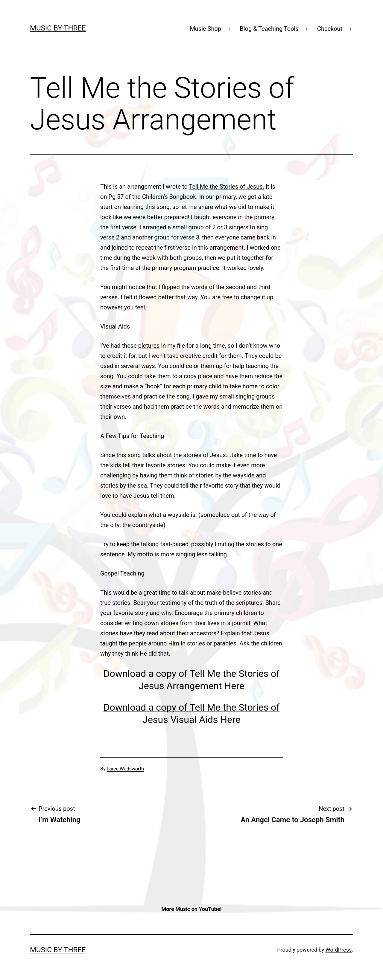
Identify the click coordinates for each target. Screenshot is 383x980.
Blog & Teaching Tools (269, 29)
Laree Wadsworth (125, 769)
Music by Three (58, 28)
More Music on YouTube (191, 909)
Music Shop (205, 29)
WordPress (339, 950)
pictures (149, 346)
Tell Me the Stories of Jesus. (226, 187)
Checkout (330, 29)
